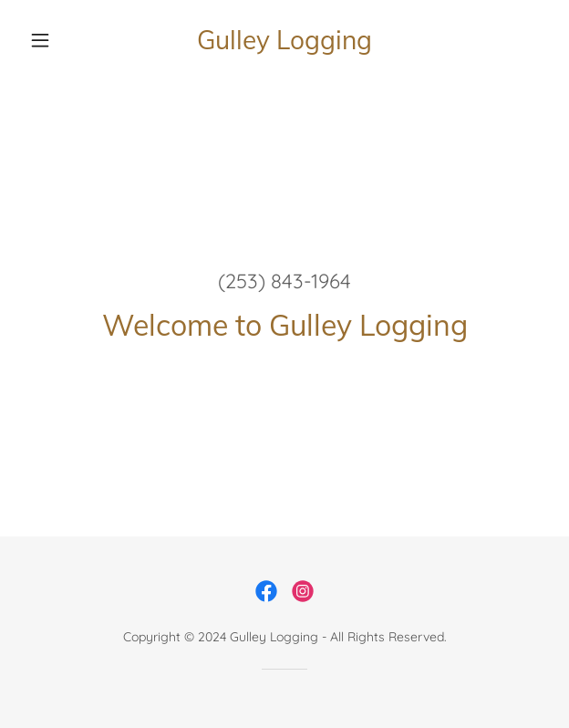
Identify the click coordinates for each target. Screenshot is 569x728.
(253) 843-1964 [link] (284, 281)
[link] (284, 40)
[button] (61, 40)
